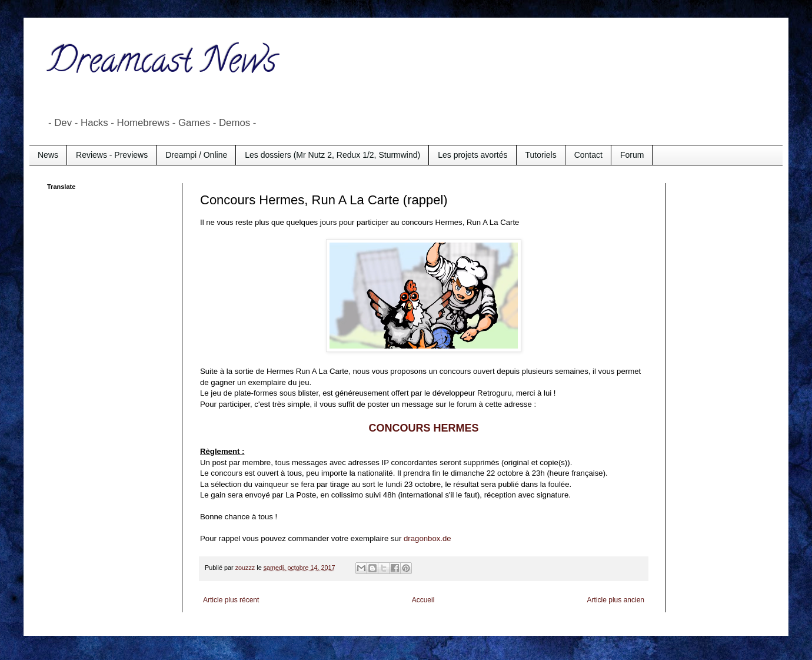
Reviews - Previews (112, 155)
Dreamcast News (162, 64)
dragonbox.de (427, 538)
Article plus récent (231, 600)
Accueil (423, 600)
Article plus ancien (616, 600)
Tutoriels (541, 155)
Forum (632, 155)
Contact (588, 155)
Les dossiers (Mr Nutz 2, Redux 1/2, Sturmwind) (332, 155)
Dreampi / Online (196, 155)
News (48, 155)
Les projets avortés (472, 155)
